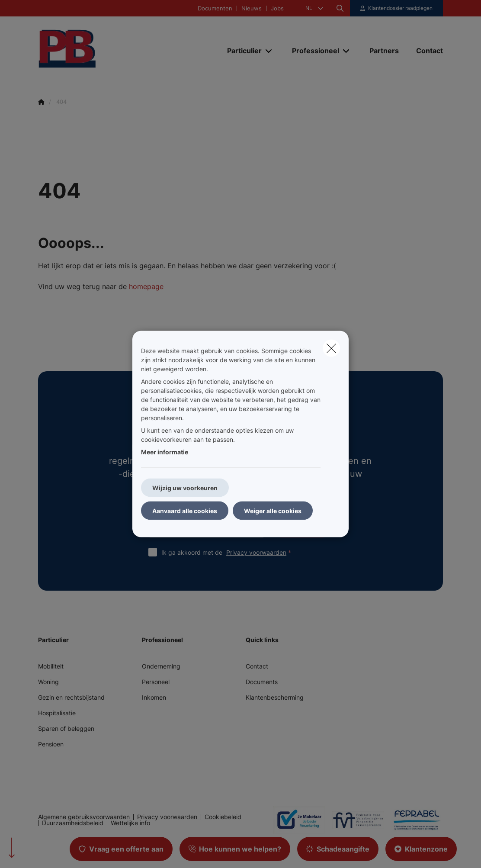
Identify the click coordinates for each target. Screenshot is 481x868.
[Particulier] (241, 51)
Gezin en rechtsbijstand (71, 697)
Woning (48, 682)
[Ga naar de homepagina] (103, 51)
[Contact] (425, 51)
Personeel (156, 682)
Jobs (277, 8)
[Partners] (384, 51)
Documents (262, 682)
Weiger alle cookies (273, 511)
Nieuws (252, 8)
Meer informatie (165, 452)
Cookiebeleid (223, 817)
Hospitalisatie (57, 713)
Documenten (215, 8)
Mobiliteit (51, 666)
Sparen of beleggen (66, 728)
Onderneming (161, 666)
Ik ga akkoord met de (228, 552)
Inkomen (154, 697)
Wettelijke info (130, 823)
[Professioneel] (312, 51)
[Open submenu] (269, 51)
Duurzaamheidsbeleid (73, 823)
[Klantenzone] (397, 8)
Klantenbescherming (275, 697)
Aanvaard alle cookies (185, 511)
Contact (257, 666)
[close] (331, 348)
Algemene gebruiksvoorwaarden (84, 817)
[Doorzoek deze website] (340, 8)
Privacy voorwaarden (256, 552)
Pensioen (51, 744)
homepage (146, 286)
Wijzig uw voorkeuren (185, 488)
